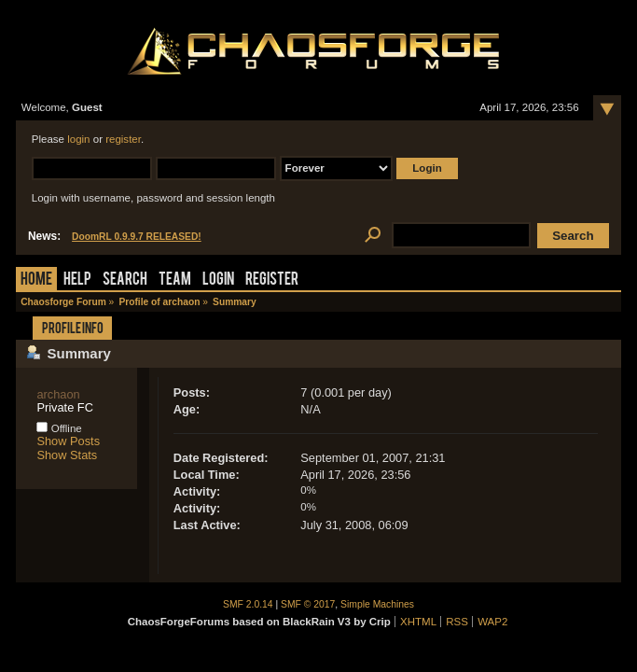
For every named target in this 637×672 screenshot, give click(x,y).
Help (77, 280)
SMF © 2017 (308, 604)
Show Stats (67, 455)
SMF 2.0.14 (248, 604)
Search (125, 280)
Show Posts (68, 441)
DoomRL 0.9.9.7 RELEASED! (137, 237)
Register (272, 280)
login (78, 139)
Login (218, 280)
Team (175, 280)
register (123, 139)
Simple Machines (377, 604)
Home (36, 280)
